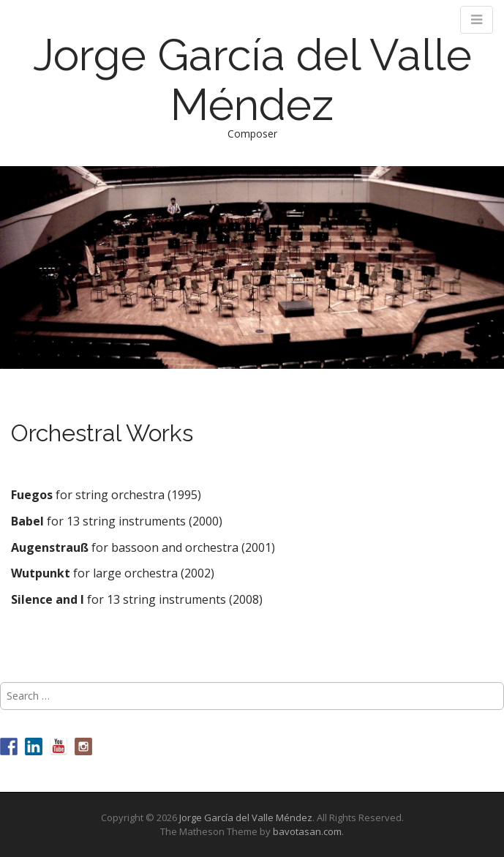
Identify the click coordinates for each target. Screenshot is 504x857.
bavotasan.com (307, 831)
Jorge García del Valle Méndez (252, 80)
